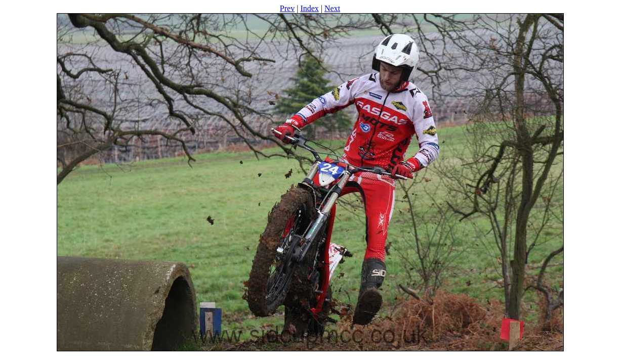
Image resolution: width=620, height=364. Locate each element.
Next (332, 8)
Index (309, 8)
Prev (287, 8)
